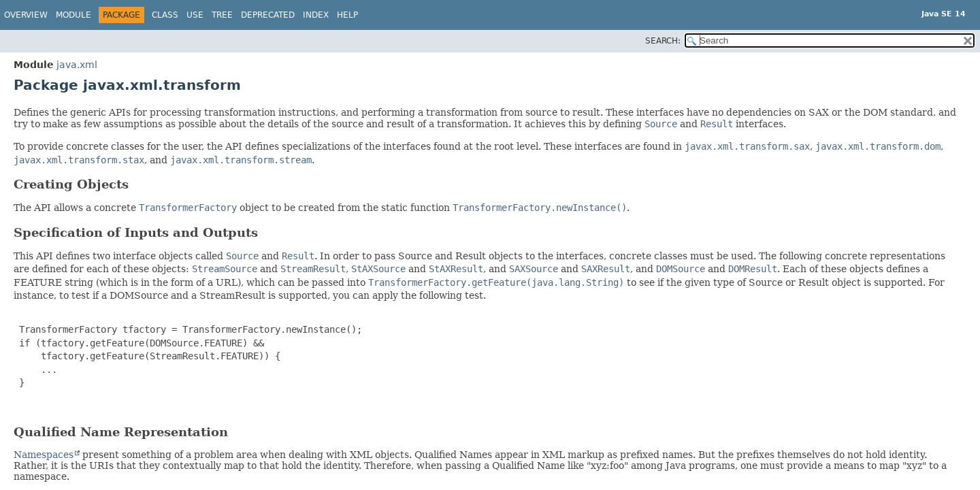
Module (73, 15)
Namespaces (44, 455)
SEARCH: (663, 41)
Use (195, 15)
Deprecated (268, 15)
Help (347, 15)
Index (316, 15)
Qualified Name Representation (121, 432)
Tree (222, 15)
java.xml (77, 65)
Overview (26, 15)
